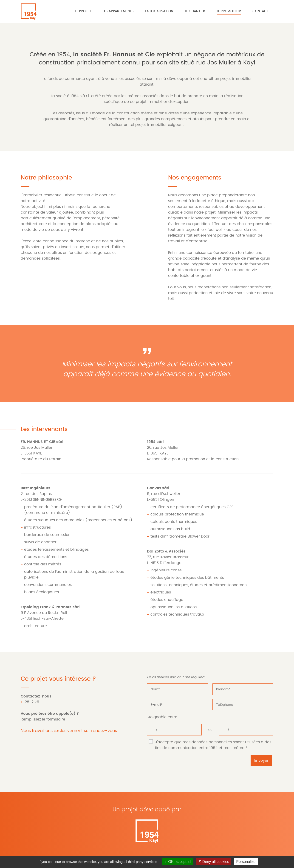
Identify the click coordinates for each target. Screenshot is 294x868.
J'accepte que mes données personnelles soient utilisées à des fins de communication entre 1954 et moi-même (213, 745)
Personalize (246, 862)
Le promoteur (229, 11)
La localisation (159, 11)
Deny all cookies (214, 862)
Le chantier (195, 11)
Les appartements (118, 11)
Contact (261, 11)
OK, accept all (178, 862)
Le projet (83, 11)
